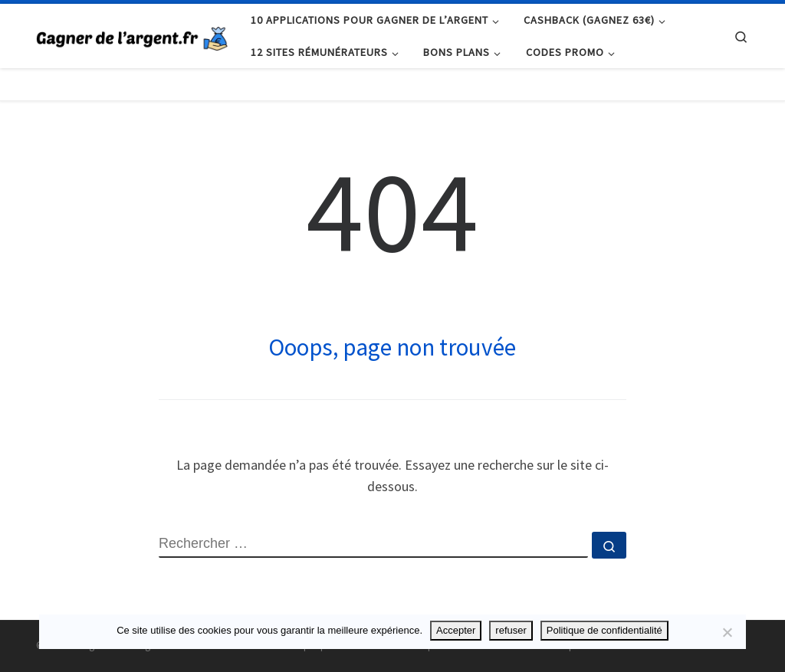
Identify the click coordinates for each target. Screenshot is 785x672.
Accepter (456, 630)
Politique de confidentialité (604, 630)
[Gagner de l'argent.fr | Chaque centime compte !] (132, 36)
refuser (511, 630)
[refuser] (727, 632)
